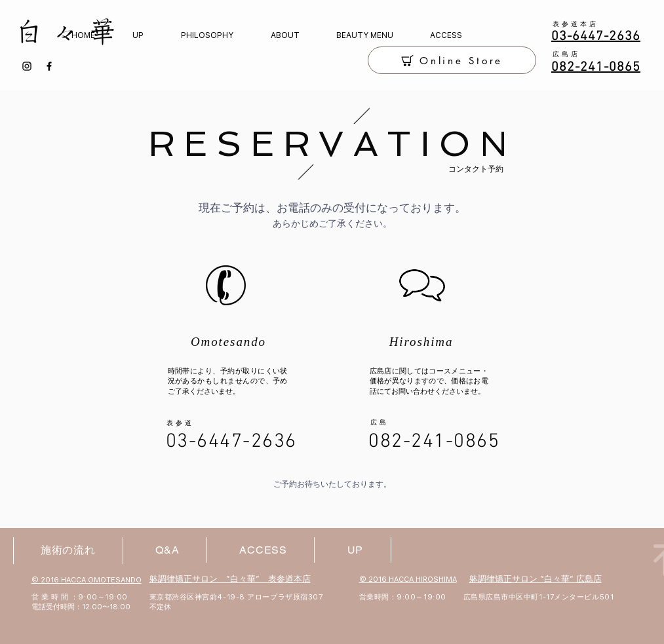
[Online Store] (452, 60)
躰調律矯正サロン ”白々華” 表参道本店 (230, 579)
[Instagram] (27, 66)
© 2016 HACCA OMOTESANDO (87, 580)
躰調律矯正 (491, 579)
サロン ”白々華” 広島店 (557, 579)
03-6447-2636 (231, 442)
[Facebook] (49, 66)
